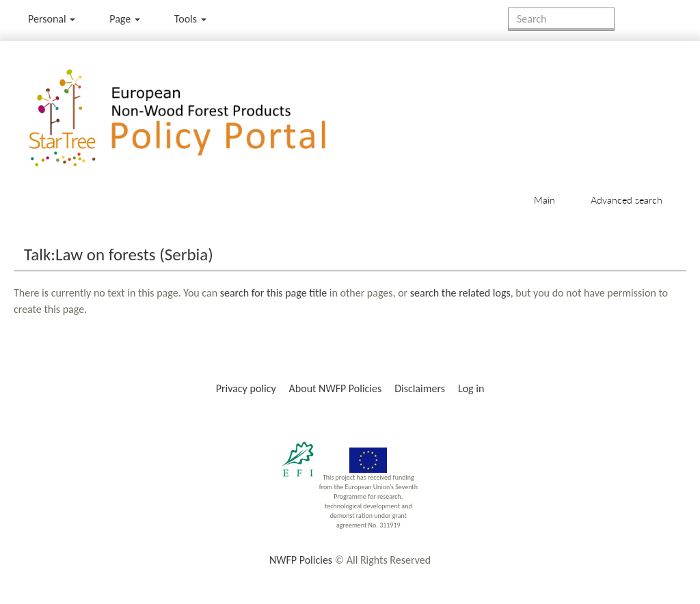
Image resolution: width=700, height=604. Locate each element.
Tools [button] (190, 19)
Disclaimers (420, 388)
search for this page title (273, 293)
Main (544, 200)
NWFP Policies (301, 560)
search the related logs (460, 293)
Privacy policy (246, 388)
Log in (471, 388)
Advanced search (627, 200)
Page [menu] (125, 19)
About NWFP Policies (336, 388)
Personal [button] (52, 19)
